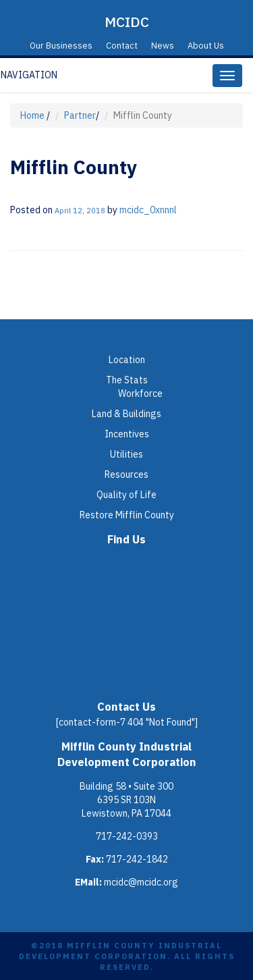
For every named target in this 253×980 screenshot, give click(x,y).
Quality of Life (126, 495)
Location (127, 360)
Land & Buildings (126, 414)
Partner (80, 115)
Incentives (127, 434)
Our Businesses (61, 45)
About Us (206, 45)
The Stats (127, 380)
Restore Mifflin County (127, 515)
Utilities (126, 454)
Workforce (140, 393)
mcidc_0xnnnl (148, 210)
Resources (126, 474)
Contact (122, 45)
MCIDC (127, 22)
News (163, 45)
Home (32, 115)
